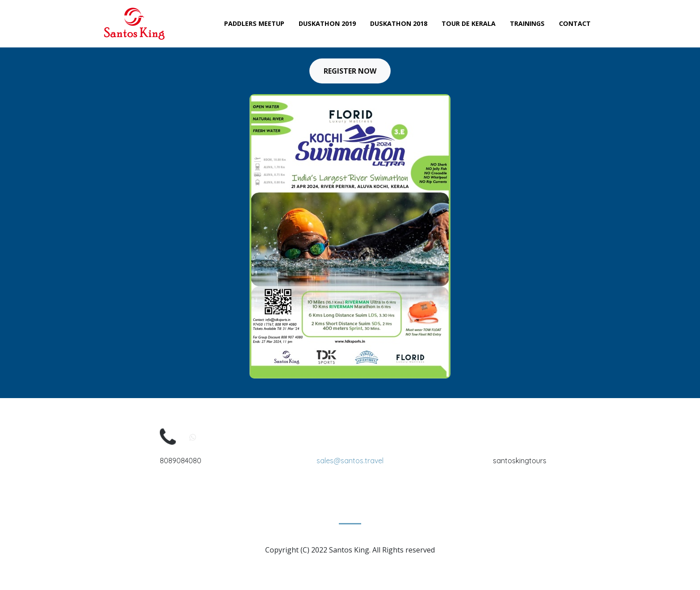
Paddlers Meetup (254, 23)
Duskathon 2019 (327, 23)
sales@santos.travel (350, 461)
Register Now (350, 71)
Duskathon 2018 (399, 23)
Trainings (527, 23)
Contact (575, 23)
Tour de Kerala (469, 23)
